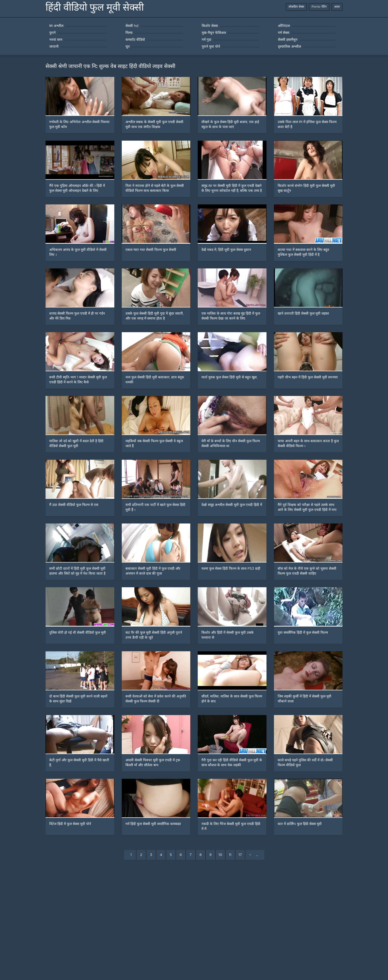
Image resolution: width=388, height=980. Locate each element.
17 (240, 855)
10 (220, 855)
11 (230, 855)
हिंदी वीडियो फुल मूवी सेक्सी (95, 7)
